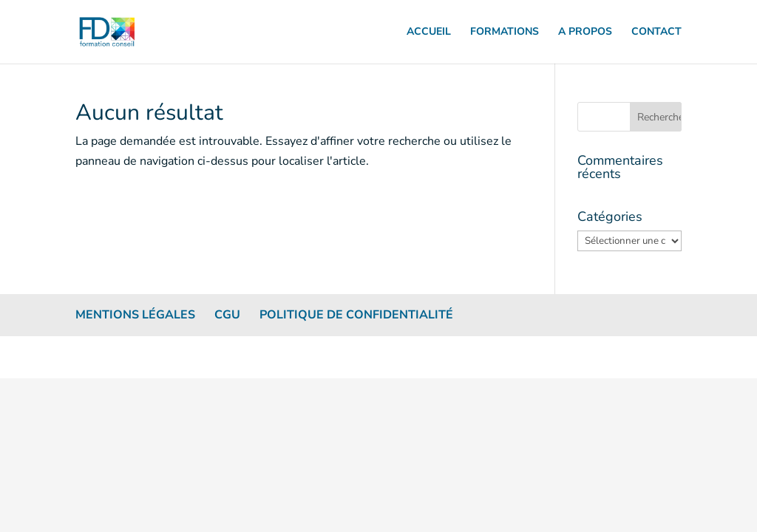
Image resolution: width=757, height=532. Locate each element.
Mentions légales (135, 315)
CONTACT (656, 33)
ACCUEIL (429, 33)
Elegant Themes (138, 357)
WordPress (237, 357)
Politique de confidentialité (356, 315)
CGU (227, 315)
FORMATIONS (505, 33)
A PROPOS (585, 33)
